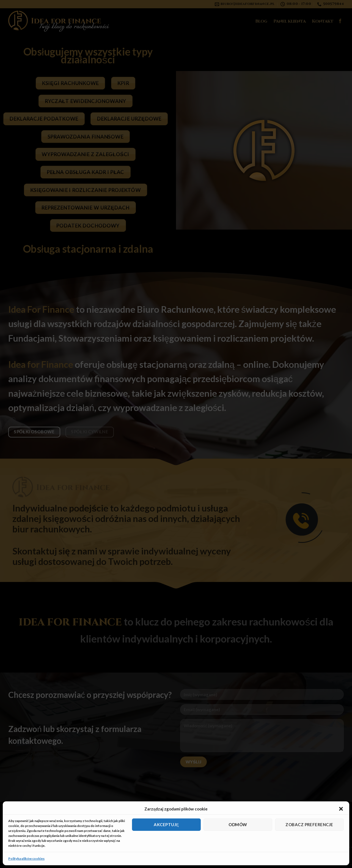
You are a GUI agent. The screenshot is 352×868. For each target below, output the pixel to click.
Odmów (238, 825)
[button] (341, 809)
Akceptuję (166, 825)
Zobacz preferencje (309, 825)
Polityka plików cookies (26, 859)
